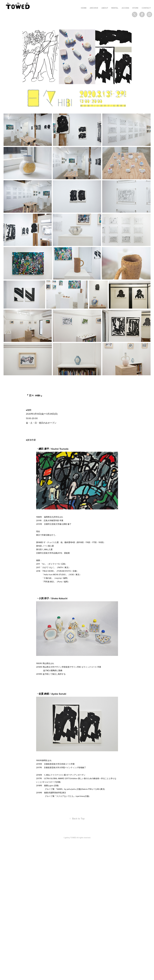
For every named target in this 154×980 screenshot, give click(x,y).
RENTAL (115, 8)
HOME (84, 8)
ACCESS (125, 8)
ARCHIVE (94, 8)
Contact (146, 8)
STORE (135, 8)
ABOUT (105, 8)
